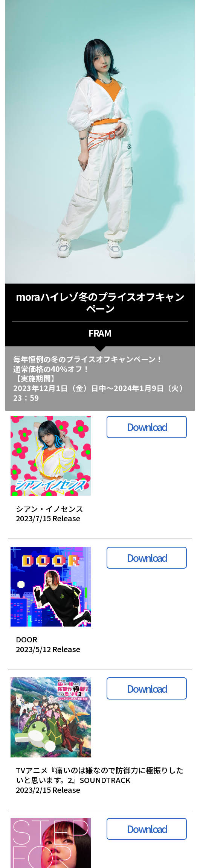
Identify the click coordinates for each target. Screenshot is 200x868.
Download (147, 427)
